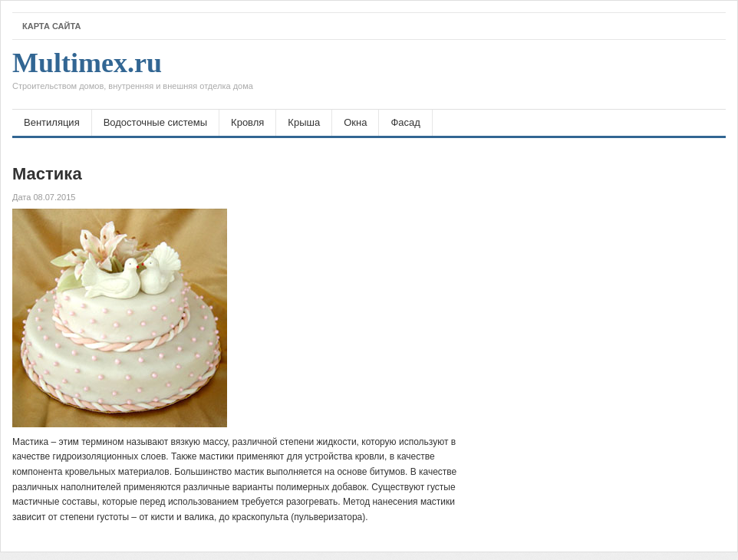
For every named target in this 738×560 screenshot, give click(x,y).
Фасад (405, 122)
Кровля (247, 122)
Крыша (304, 122)
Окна (355, 122)
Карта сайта (51, 26)
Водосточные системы (155, 122)
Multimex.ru (133, 74)
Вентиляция (52, 122)
